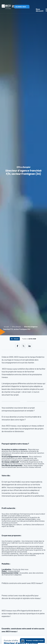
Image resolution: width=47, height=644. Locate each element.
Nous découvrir (40, 10)
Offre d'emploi (16, 327)
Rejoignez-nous (21, 7)
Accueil (6, 327)
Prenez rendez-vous (32, 641)
